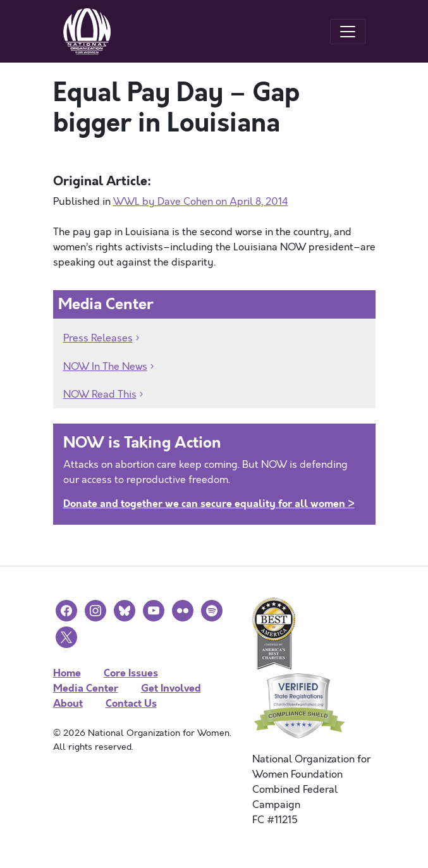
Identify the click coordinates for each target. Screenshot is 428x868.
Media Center (86, 688)
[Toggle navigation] (348, 32)
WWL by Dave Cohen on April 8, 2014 (201, 202)
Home (67, 673)
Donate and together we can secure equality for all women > (209, 504)
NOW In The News (105, 367)
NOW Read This (100, 394)
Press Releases (98, 338)
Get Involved (171, 688)
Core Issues (131, 673)
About (68, 703)
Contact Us (131, 703)
